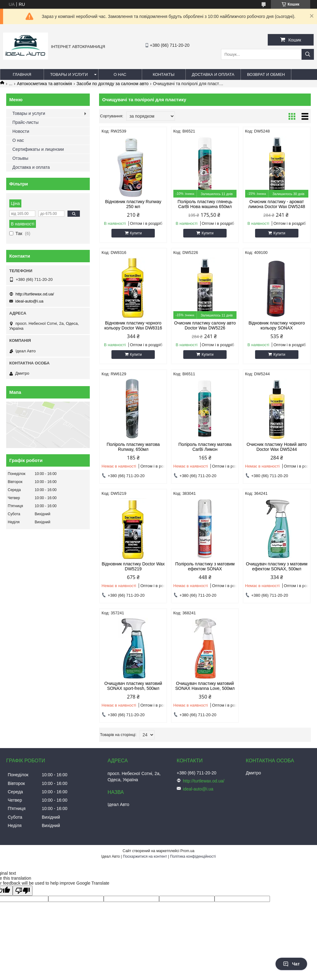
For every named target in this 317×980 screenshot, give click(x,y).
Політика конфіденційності (193, 856)
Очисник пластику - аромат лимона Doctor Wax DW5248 (277, 204)
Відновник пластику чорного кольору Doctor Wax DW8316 (133, 325)
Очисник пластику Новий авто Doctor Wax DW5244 (277, 447)
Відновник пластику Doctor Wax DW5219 (133, 566)
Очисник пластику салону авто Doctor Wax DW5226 (205, 325)
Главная (22, 74)
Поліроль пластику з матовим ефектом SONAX (205, 566)
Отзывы (20, 158)
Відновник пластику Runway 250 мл (133, 204)
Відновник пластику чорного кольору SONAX (277, 325)
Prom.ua (187, 851)
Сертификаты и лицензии (38, 149)
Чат (291, 964)
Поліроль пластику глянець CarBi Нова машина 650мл (205, 204)
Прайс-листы (26, 122)
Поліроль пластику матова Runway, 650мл (133, 447)
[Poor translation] (23, 891)
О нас (120, 74)
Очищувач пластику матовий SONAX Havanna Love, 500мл (205, 686)
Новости (21, 131)
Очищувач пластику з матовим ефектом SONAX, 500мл (277, 566)
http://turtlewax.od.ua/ (35, 294)
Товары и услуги (69, 74)
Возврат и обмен (266, 74)
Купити (136, 233)
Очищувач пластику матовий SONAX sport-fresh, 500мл (133, 686)
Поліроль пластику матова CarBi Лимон (205, 447)
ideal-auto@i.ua (29, 301)
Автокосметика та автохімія (45, 84)
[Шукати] (308, 54)
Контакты (163, 74)
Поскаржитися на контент (145, 856)
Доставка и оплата (213, 74)
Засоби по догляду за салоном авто (113, 84)
